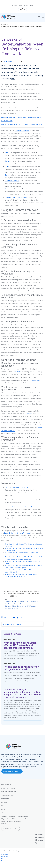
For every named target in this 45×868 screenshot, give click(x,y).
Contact (26, 6)
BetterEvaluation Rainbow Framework (18, 533)
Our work (15, 6)
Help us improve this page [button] (13, 624)
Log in (26, 2)
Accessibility (5, 854)
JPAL (28, 414)
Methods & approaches (9, 792)
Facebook (41, 837)
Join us (20, 2)
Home (3, 24)
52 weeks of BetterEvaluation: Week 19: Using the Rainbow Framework (22, 26)
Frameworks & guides (8, 788)
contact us (35, 380)
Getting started (6, 785)
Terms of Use (5, 861)
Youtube (40, 840)
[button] (39, 17)
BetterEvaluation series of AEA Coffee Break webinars (21, 125)
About (31, 6)
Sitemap (4, 859)
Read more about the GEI (11, 771)
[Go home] (13, 17)
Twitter (40, 835)
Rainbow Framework (22, 130)
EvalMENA (16, 372)
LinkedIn (41, 843)
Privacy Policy (5, 857)
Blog (20, 6)
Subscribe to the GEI (9, 828)
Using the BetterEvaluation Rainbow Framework (22, 507)
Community (5, 799)
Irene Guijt (8, 61)
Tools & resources (7, 795)
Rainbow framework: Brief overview (18, 487)
